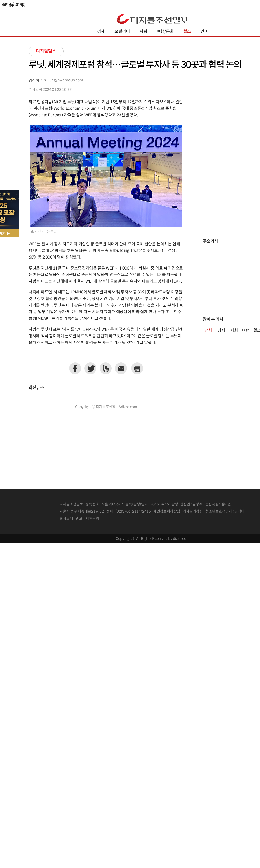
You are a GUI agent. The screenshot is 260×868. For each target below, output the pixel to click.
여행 (246, 331)
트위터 (90, 368)
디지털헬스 (46, 51)
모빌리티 (122, 32)
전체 (208, 331)
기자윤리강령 (193, 512)
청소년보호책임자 (219, 512)
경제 (101, 32)
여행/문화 (165, 32)
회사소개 (66, 519)
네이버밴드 (106, 368)
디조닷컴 (153, 19)
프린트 (137, 368)
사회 (143, 32)
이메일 (121, 368)
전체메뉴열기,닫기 (4, 32)
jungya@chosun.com (66, 80)
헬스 (187, 32)
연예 (204, 32)
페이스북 (75, 368)
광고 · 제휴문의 (87, 519)
